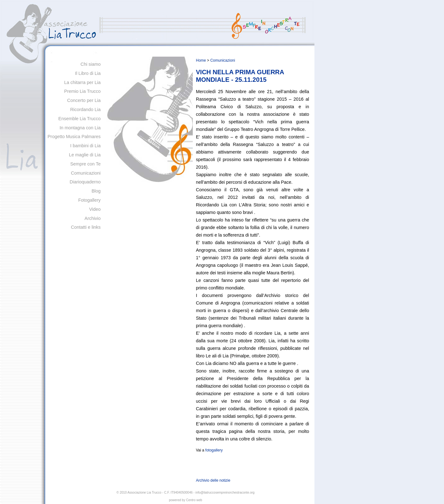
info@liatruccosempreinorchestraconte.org (225, 493)
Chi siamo (91, 64)
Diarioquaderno (85, 182)
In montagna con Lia (80, 128)
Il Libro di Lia (88, 73)
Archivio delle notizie (213, 480)
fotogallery (214, 450)
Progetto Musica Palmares (74, 137)
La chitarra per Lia (82, 82)
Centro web (194, 500)
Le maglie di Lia (85, 155)
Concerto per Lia (84, 100)
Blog (96, 191)
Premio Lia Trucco (82, 91)
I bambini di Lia (85, 146)
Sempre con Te (85, 164)
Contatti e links (86, 227)
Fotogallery (89, 200)
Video (95, 209)
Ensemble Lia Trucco (80, 119)
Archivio (93, 218)
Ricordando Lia (85, 109)
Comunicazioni (86, 173)
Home (201, 60)
